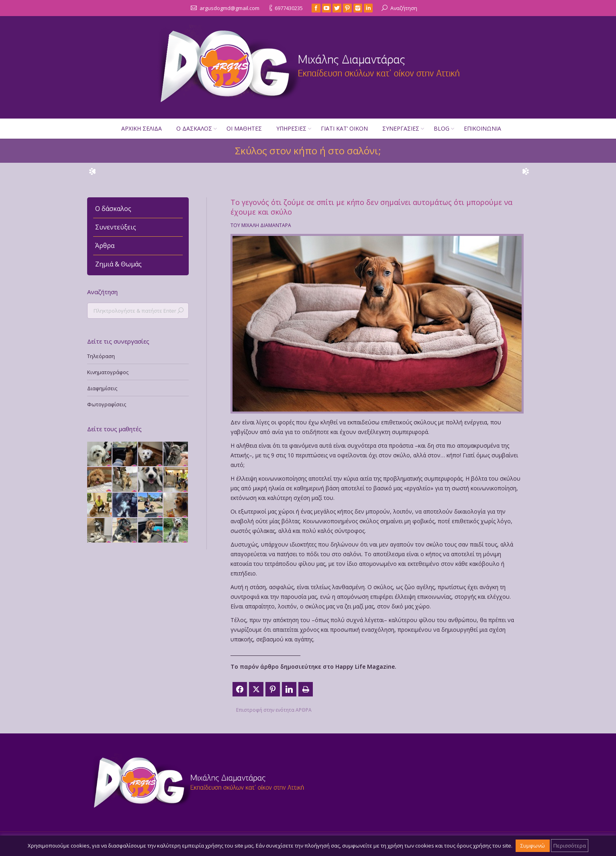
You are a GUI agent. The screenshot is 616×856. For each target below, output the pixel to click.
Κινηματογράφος (108, 372)
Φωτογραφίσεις (107, 404)
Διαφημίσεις (102, 388)
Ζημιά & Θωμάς (118, 264)
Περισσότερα (570, 846)
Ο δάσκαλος (113, 209)
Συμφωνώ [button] (533, 846)
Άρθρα (105, 246)
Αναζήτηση (404, 8)
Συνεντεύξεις (116, 227)
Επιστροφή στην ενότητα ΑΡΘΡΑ (274, 710)
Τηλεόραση (101, 356)
